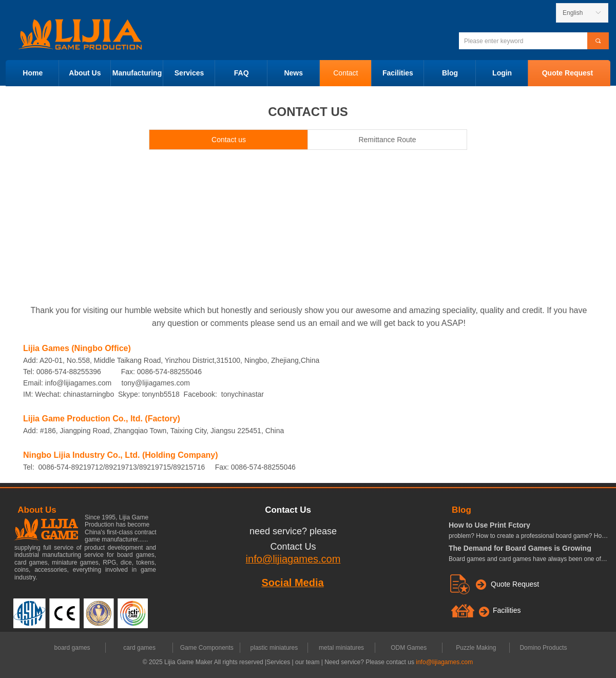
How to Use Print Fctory (489, 525)
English (573, 13)
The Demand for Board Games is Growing (520, 548)
